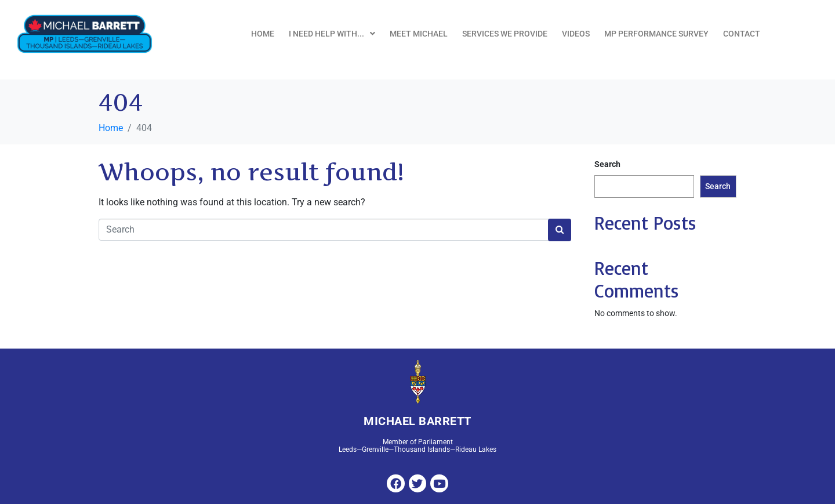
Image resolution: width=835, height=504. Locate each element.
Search (607, 164)
